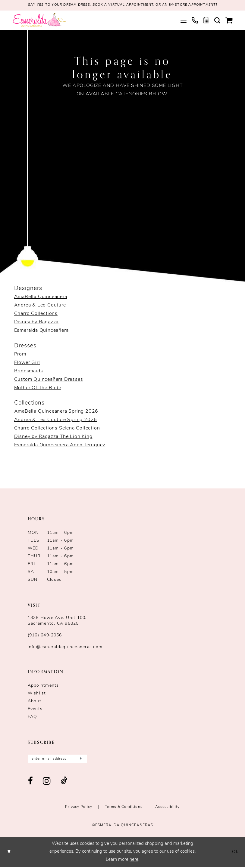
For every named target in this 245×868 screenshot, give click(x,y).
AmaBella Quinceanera (41, 297)
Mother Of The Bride (38, 388)
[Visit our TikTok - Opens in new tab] (64, 783)
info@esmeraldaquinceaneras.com (65, 648)
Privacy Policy (79, 808)
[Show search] (217, 21)
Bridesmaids (29, 371)
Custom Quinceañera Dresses (49, 380)
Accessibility (168, 808)
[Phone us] (195, 21)
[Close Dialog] (9, 853)
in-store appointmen (197, 5)
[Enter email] (57, 760)
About (35, 702)
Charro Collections (36, 314)
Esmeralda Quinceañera (41, 331)
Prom (20, 355)
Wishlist (37, 694)
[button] (183, 21)
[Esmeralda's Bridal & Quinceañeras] (40, 21)
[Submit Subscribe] (80, 760)
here (134, 861)
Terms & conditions (124, 808)
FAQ (33, 717)
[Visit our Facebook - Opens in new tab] (31, 783)
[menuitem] (183, 21)
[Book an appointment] (206, 21)
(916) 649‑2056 (45, 636)
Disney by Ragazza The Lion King (53, 437)
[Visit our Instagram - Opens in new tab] (47, 783)
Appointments (43, 686)
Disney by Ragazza (36, 323)
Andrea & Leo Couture (40, 306)
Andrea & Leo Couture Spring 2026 (56, 420)
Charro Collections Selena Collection (57, 429)
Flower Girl (27, 363)
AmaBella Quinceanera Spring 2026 (56, 412)
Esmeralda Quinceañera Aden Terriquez (60, 446)
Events (35, 710)
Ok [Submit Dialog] (235, 853)
